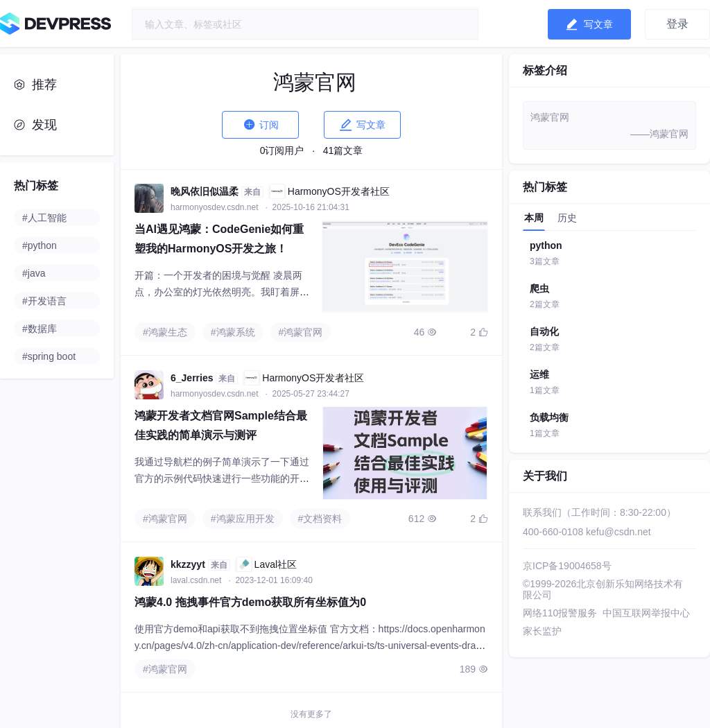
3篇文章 (545, 261)
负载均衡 (549, 417)
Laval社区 (267, 564)
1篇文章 (545, 390)
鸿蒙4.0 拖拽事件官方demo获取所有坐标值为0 (250, 602)
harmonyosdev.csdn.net (216, 207)
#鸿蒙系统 (233, 332)
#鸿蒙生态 (165, 332)
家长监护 (542, 631)
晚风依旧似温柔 (205, 191)
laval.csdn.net (197, 580)
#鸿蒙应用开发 (243, 519)
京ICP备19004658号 (567, 566)
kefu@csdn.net (618, 532)
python (546, 245)
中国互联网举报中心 (646, 613)
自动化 (544, 331)
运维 (539, 374)
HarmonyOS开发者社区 (330, 191)
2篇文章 (545, 304)
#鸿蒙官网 (301, 332)
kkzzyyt (188, 564)
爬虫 (539, 288)
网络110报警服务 (560, 613)
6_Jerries (192, 378)
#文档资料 (320, 519)
